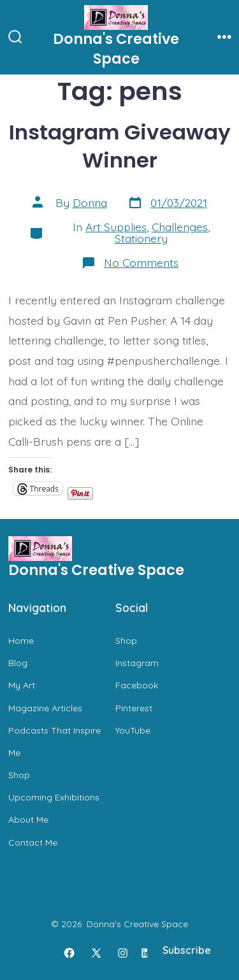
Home (21, 641)
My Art (22, 685)
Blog (18, 663)
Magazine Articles (45, 708)
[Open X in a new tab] (96, 953)
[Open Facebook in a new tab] (69, 953)
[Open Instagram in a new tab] (123, 953)
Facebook (137, 685)
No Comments (141, 262)
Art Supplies (116, 227)
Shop (19, 775)
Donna (90, 202)
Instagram (137, 663)
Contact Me (33, 842)
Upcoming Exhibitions (54, 797)
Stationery (141, 238)
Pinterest (134, 708)
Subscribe (187, 950)
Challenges (180, 227)
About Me (28, 820)
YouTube (133, 730)
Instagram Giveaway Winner (120, 146)
